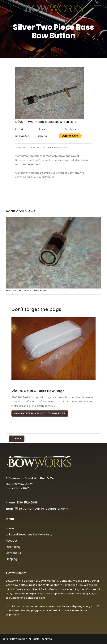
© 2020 (7, 639)
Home (10, 528)
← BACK (17, 438)
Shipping (11, 559)
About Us (12, 541)
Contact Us (13, 553)
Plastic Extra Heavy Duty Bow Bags (40, 413)
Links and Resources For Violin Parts (29, 534)
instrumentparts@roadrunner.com (43, 509)
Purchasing (13, 547)
